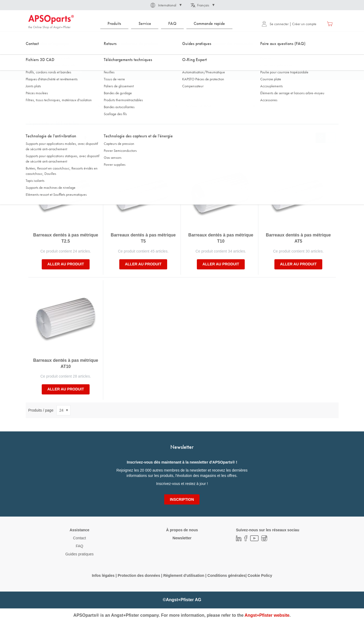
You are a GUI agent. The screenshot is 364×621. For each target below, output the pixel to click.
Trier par (35, 138)
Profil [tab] (35, 106)
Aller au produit (66, 264)
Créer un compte (304, 24)
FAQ (79, 546)
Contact (79, 538)
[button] (166, 5)
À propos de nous (182, 530)
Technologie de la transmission (69, 53)
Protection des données (139, 575)
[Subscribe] (182, 499)
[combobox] (182, 39)
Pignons (105, 53)
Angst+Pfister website (267, 615)
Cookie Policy (260, 575)
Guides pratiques (79, 554)
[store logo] (51, 22)
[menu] (168, 24)
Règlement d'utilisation (184, 575)
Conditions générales (227, 575)
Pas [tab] (112, 106)
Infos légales (103, 575)
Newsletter (182, 538)
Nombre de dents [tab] (199, 106)
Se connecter (275, 24)
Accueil (34, 53)
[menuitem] (114, 24)
